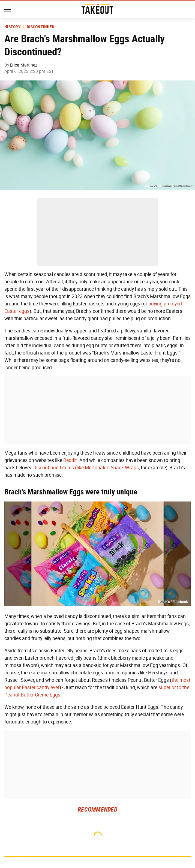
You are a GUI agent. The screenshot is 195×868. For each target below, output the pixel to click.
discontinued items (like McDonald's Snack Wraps (86, 468)
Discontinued (40, 27)
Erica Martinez (24, 65)
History (13, 27)
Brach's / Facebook (173, 602)
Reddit (70, 460)
